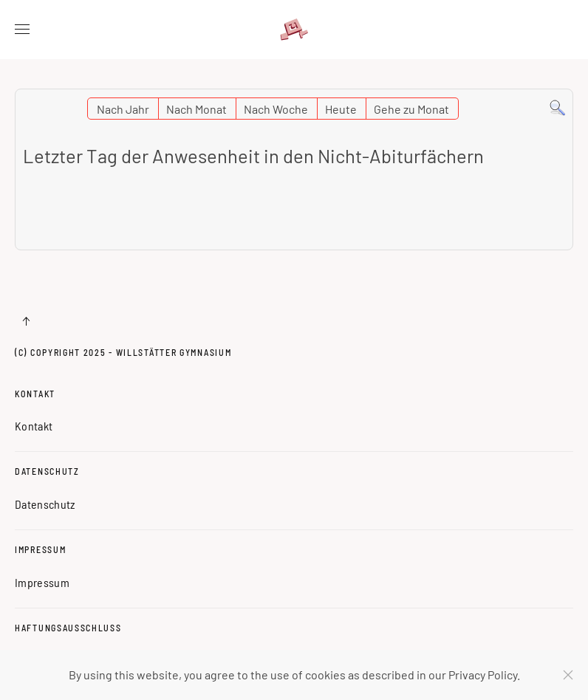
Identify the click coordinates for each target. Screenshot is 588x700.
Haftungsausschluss (68, 628)
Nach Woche (276, 109)
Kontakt (35, 394)
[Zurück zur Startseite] (294, 30)
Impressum (40, 549)
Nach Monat (196, 109)
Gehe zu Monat (411, 109)
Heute (341, 109)
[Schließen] (568, 675)
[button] (22, 30)
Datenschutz (47, 471)
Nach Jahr (123, 109)
